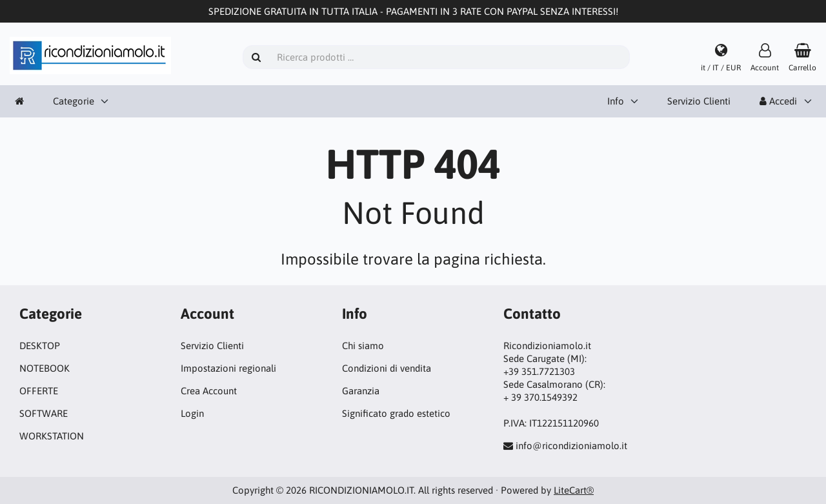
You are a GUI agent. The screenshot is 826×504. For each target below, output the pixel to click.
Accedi (778, 101)
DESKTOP (40, 346)
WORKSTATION (52, 436)
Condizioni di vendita (387, 368)
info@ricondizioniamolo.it (571, 446)
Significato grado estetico (396, 413)
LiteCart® (574, 490)
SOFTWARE (44, 413)
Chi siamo (363, 346)
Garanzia (361, 391)
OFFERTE (39, 391)
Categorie (74, 101)
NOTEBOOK (45, 368)
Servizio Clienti (699, 101)
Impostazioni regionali (228, 368)
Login (192, 413)
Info (616, 101)
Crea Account (209, 391)
